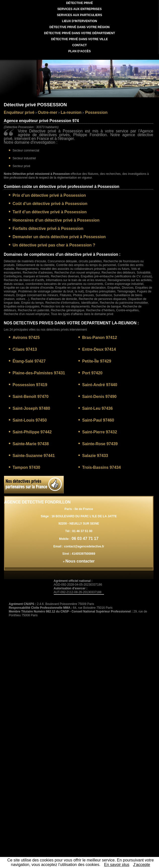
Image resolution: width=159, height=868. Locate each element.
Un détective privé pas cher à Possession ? (54, 245)
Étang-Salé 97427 (29, 361)
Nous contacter (80, 561)
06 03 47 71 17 (85, 539)
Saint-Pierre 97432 (100, 432)
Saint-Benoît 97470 (31, 397)
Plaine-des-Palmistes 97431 (39, 373)
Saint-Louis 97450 (30, 420)
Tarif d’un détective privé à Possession (50, 212)
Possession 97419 (30, 385)
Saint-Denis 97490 (99, 397)
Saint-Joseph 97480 (31, 408)
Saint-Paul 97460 (98, 420)
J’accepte (142, 865)
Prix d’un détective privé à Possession (49, 195)
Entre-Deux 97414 (99, 349)
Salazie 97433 (95, 456)
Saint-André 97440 (100, 385)
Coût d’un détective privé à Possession (50, 204)
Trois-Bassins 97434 (101, 467)
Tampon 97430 (26, 467)
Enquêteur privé (19, 112)
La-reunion (71, 112)
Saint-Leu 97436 (97, 408)
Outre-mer (48, 112)
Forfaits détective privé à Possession (48, 228)
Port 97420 (92, 373)
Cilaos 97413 (25, 349)
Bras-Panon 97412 (100, 338)
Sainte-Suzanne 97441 (34, 456)
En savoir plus (117, 865)
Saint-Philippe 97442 (32, 432)
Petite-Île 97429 (97, 361)
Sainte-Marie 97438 (31, 444)
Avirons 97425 (26, 338)
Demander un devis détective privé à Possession (59, 237)
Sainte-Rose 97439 (100, 444)
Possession (96, 112)
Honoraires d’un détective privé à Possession (56, 220)
